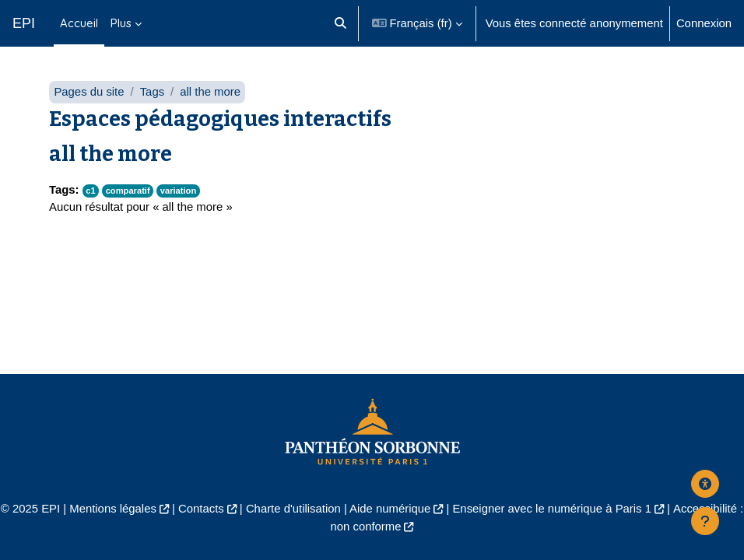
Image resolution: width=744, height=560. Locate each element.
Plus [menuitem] (121, 23)
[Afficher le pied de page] (705, 521)
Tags (152, 92)
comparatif (128, 191)
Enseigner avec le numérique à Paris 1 (552, 509)
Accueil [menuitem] (79, 23)
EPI (24, 23)
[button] (340, 23)
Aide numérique (390, 509)
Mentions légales (113, 509)
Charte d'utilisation (293, 509)
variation (179, 191)
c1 (90, 191)
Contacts (201, 509)
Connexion (704, 23)
